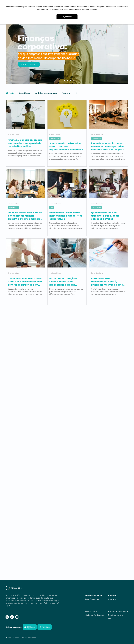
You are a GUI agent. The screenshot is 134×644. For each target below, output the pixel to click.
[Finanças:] (61, 80)
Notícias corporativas (46, 93)
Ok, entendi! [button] (67, 17)
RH (77, 93)
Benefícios (24, 93)
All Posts (10, 93)
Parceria (66, 93)
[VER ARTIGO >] (29, 64)
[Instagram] (7, 617)
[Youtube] (17, 617)
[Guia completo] (67, 80)
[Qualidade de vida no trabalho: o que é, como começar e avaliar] (73, 80)
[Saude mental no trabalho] (64, 80)
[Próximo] (125, 49)
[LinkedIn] (12, 617)
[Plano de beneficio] (70, 80)
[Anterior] (9, 49)
